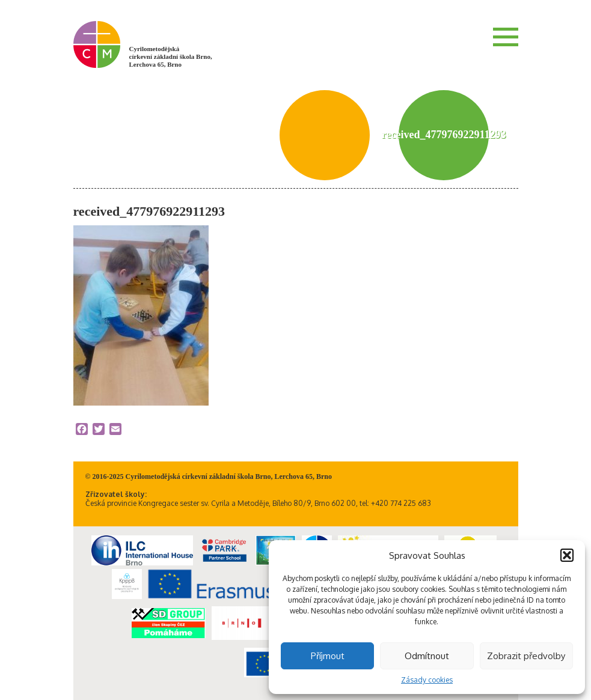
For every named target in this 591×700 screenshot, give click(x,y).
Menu (506, 37)
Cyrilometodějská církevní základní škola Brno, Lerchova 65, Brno (171, 56)
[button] (567, 555)
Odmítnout (427, 656)
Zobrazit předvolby (526, 656)
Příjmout (328, 656)
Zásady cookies (427, 680)
